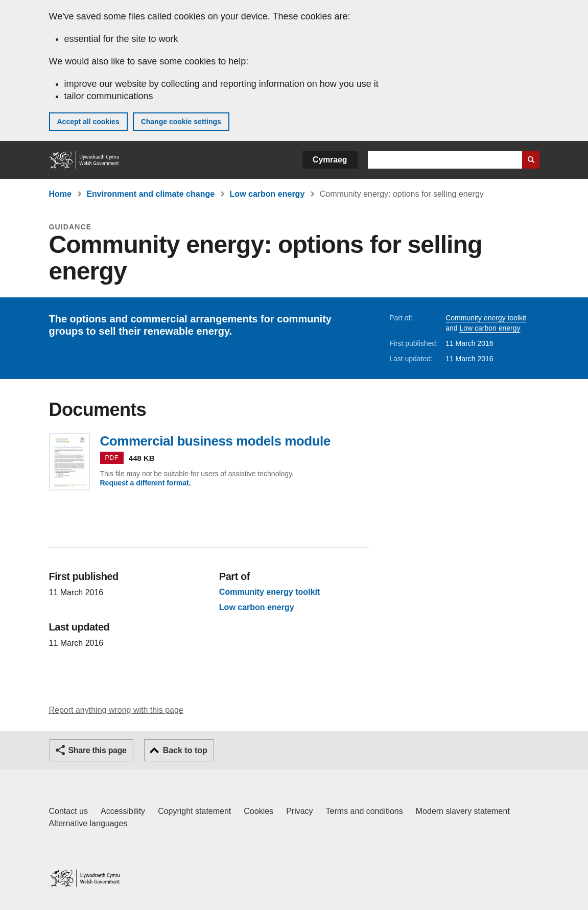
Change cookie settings (181, 122)
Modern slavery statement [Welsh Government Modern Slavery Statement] (463, 811)
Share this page (98, 750)
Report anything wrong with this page (116, 710)
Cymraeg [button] (330, 160)
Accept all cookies (88, 122)
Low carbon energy (267, 194)
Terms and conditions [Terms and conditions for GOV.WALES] (364, 811)
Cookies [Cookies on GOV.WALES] (258, 811)
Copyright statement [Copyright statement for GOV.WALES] (194, 811)
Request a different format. (146, 483)
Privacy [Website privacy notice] (299, 811)
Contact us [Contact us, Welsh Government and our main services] (68, 811)
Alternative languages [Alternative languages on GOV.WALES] (88, 823)
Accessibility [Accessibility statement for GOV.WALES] (123, 811)
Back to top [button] (185, 750)
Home (60, 194)
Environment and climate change (150, 194)
